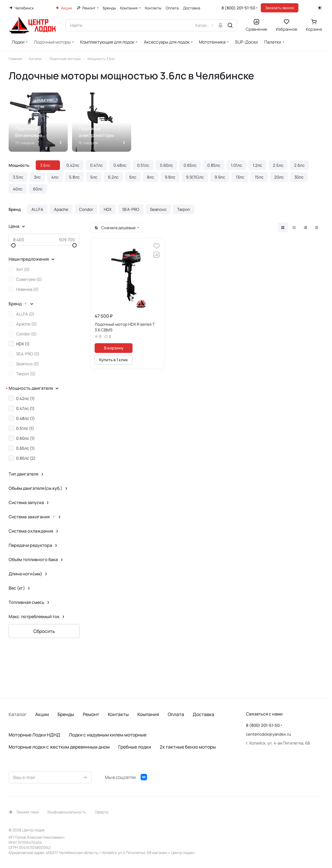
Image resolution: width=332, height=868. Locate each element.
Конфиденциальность (67, 812)
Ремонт (91, 714)
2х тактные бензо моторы (188, 747)
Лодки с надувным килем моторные (108, 735)
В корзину (114, 348)
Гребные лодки (135, 747)
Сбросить (44, 631)
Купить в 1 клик (114, 360)
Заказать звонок (280, 8)
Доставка (204, 714)
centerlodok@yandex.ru (268, 734)
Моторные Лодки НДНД (34, 735)
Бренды (66, 714)
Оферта (101, 812)
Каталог (18, 714)
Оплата (176, 714)
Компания (148, 714)
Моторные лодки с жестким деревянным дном (59, 747)
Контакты (118, 714)
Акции (42, 714)
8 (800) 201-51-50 (238, 8)
